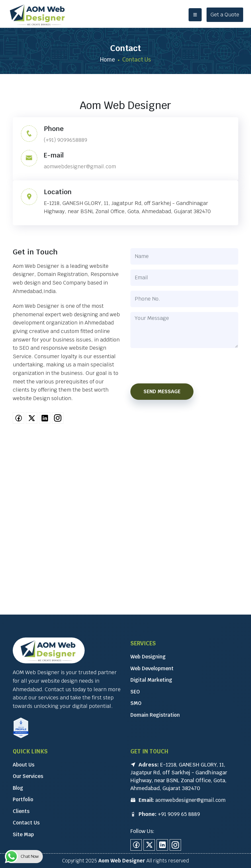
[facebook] (18, 418)
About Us (24, 765)
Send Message (162, 391)
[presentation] (184, 366)
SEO (135, 692)
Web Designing (148, 657)
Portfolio (23, 799)
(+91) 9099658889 (66, 140)
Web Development (152, 668)
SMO (136, 703)
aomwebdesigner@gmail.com (80, 166)
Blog (18, 788)
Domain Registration (155, 715)
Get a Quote (225, 15)
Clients (21, 811)
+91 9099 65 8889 (179, 814)
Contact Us (26, 823)
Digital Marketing (151, 680)
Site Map (23, 834)
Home (108, 60)
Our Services (28, 776)
